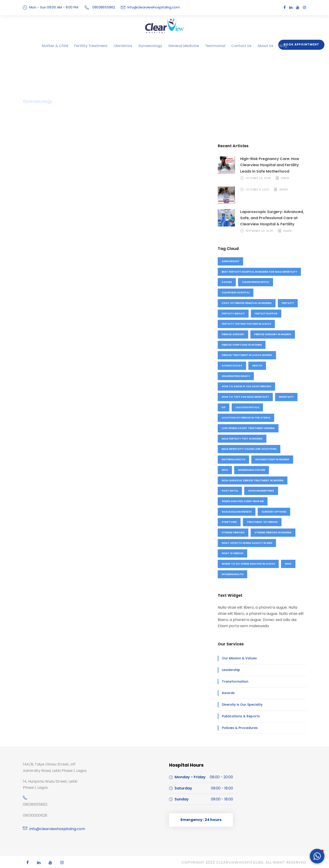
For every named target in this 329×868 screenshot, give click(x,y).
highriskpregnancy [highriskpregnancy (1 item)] (236, 376)
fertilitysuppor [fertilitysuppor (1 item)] (266, 313)
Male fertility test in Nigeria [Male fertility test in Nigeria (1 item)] (243, 439)
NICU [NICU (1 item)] (225, 470)
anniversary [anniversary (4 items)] (231, 261)
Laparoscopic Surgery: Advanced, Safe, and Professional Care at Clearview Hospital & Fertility (270, 218)
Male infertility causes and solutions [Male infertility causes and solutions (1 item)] (249, 449)
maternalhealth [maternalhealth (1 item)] (234, 459)
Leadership (230, 670)
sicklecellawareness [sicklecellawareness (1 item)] (237, 512)
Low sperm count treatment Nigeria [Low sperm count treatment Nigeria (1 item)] (248, 428)
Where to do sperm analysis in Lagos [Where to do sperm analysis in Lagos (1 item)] (248, 564)
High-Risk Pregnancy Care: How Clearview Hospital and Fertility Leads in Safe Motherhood (273, 165)
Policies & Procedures (237, 728)
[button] (317, 856)
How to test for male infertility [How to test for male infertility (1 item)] (245, 397)
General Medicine (180, 46)
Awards (227, 693)
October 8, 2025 (257, 189)
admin (284, 178)
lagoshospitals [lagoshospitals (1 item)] (247, 407)
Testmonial (208, 46)
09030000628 (34, 815)
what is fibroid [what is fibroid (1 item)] (232, 553)
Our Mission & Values (237, 658)
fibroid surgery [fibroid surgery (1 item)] (233, 334)
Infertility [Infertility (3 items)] (287, 397)
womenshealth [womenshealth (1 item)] (232, 574)
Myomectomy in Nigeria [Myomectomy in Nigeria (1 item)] (272, 459)
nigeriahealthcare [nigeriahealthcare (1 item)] (252, 470)
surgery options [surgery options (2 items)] (276, 512)
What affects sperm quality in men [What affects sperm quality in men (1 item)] (247, 543)
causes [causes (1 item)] (227, 282)
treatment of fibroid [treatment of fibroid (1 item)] (261, 522)
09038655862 (34, 804)
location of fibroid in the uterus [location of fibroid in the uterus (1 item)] (246, 418)
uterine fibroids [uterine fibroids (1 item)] (233, 532)
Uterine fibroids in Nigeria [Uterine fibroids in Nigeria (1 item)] (275, 532)
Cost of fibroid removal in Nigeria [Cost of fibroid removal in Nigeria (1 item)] (246, 303)
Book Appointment (303, 45)
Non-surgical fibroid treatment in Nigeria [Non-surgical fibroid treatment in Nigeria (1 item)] (252, 480)
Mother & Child (69, 46)
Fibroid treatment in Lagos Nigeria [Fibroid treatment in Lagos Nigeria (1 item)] (247, 355)
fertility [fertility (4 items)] (288, 303)
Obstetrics (127, 46)
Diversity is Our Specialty (240, 705)
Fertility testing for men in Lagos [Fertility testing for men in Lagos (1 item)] (246, 324)
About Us (252, 46)
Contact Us (230, 46)
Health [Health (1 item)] (257, 366)
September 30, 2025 (260, 231)
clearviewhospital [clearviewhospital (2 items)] (256, 282)
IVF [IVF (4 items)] (224, 407)
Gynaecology (151, 46)
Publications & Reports (238, 716)
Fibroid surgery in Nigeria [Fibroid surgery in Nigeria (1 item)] (274, 334)
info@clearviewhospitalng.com (147, 7)
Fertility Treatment (100, 46)
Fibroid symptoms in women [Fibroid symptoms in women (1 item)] (241, 345)
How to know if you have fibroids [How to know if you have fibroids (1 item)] (246, 386)
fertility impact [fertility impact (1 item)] (233, 313)
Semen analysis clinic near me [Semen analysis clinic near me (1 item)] (243, 501)
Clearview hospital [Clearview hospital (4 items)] (236, 292)
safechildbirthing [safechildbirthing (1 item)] (261, 491)
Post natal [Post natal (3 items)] (230, 491)
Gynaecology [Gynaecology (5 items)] (232, 366)
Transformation (233, 681)
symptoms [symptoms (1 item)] (229, 522)
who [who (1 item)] (288, 564)
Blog (268, 46)
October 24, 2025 (258, 178)
